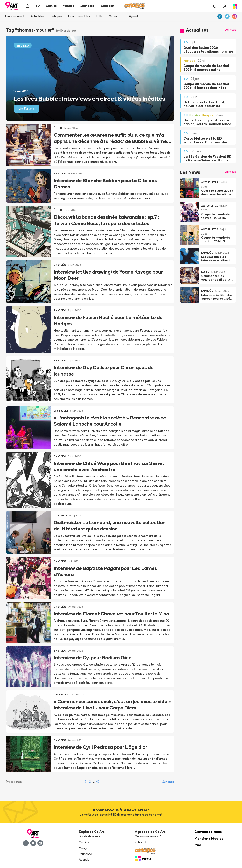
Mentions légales (209, 838)
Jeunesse (85, 854)
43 (98, 782)
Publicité (141, 842)
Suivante (168, 782)
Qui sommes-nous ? (148, 836)
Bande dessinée (90, 836)
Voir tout (230, 30)
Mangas (84, 848)
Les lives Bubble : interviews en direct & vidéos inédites (89, 98)
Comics (84, 842)
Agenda (134, 16)
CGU (198, 845)
